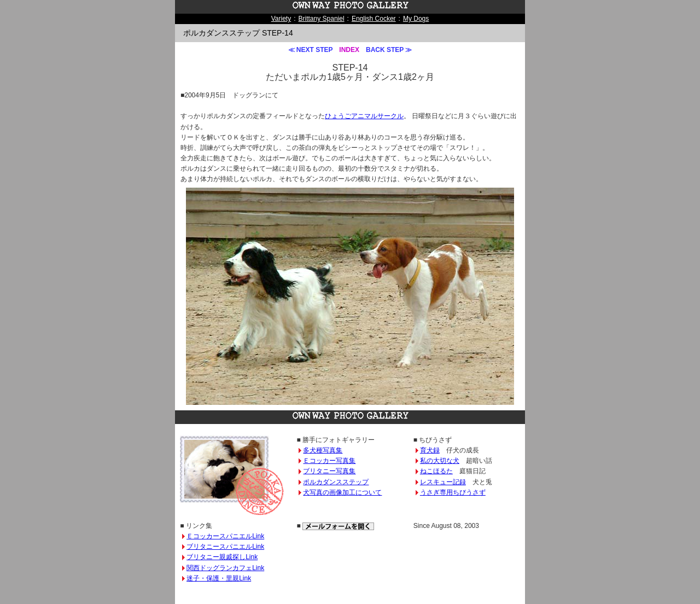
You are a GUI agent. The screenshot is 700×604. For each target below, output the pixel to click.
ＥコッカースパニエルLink (225, 536)
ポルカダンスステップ (336, 482)
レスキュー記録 (443, 482)
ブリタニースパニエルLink (225, 547)
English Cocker (374, 19)
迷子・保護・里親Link (219, 578)
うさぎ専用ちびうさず (453, 492)
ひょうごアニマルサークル (364, 116)
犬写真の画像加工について (342, 492)
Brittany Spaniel (322, 19)
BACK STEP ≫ (389, 50)
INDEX (349, 50)
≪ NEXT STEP (311, 50)
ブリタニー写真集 (329, 471)
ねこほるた (436, 471)
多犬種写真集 (323, 450)
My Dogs (416, 19)
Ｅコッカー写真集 (329, 461)
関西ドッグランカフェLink (225, 568)
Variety (281, 19)
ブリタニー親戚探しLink (222, 557)
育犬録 (430, 450)
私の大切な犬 (440, 461)
